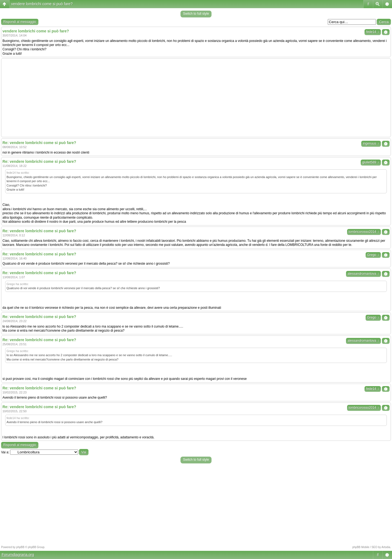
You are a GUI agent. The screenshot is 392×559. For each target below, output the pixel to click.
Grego (373, 255)
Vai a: (5, 452)
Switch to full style (196, 14)
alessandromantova (363, 274)
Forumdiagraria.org (18, 555)
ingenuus (371, 143)
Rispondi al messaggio (20, 22)
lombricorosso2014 (364, 232)
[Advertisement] (196, 98)
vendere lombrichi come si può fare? (42, 4)
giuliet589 (371, 162)
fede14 (373, 32)
